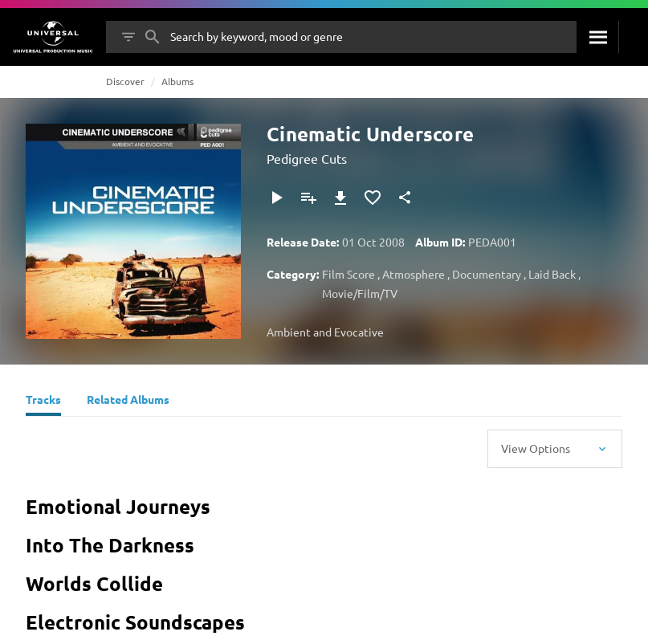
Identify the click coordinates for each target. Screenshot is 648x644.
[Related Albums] (128, 401)
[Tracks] (43, 401)
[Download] (340, 198)
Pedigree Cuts (307, 158)
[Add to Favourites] (373, 198)
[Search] (597, 37)
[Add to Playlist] (308, 198)
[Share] (405, 198)
